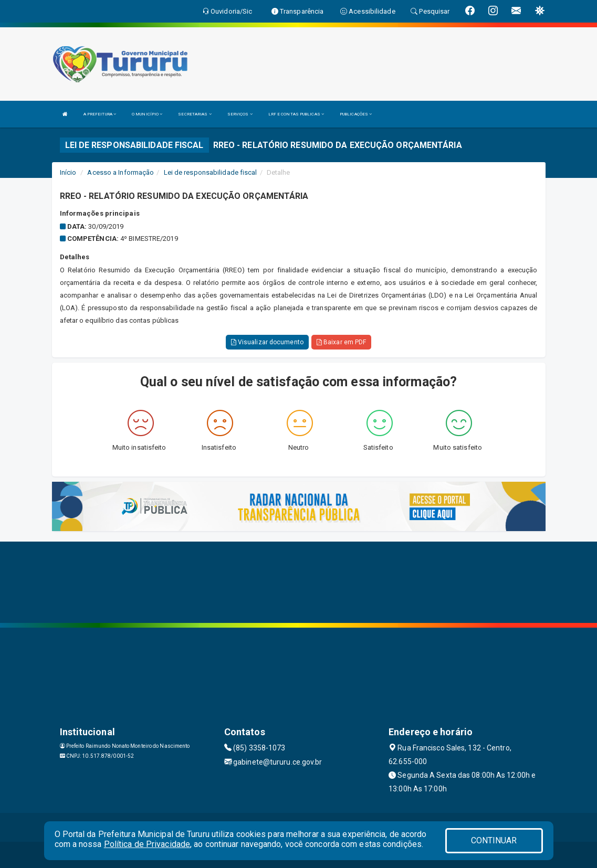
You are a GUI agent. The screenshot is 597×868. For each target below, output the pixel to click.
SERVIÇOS (240, 114)
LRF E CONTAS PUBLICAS (296, 114)
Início (68, 172)
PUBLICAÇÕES (356, 114)
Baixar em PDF (342, 342)
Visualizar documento (267, 342)
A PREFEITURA (100, 114)
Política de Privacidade (147, 844)
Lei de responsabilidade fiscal (211, 172)
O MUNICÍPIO (147, 114)
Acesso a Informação (121, 172)
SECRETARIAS (195, 114)
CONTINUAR (494, 840)
